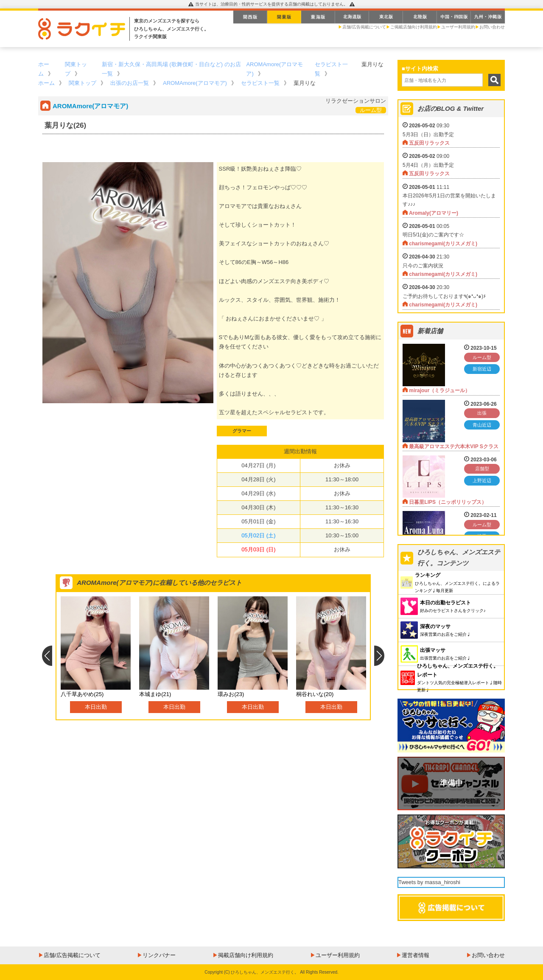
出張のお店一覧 (130, 83)
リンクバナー (159, 955)
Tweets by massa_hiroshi (429, 882)
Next (379, 656)
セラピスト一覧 (260, 83)
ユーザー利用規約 (458, 27)
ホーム (46, 83)
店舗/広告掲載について (364, 27)
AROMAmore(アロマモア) (195, 83)
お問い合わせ (492, 27)
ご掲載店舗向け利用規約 (414, 27)
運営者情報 (416, 955)
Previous (47, 656)
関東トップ (83, 83)
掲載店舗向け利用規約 (246, 955)
